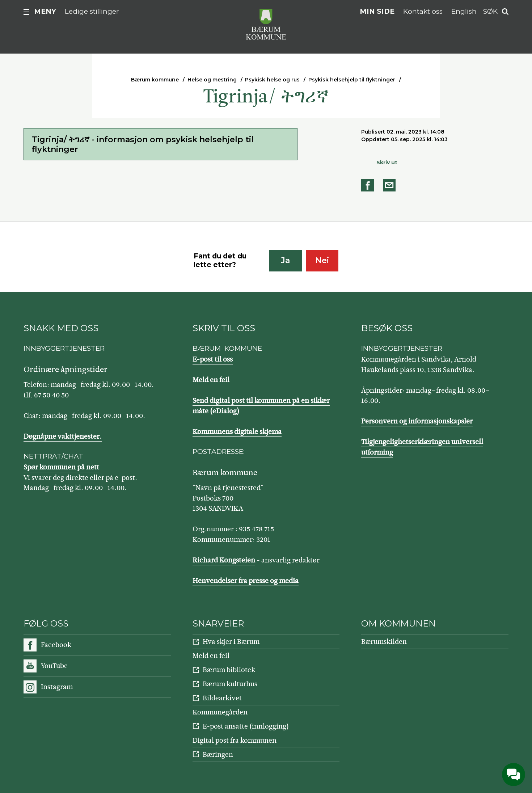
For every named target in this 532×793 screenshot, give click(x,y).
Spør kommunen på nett (61, 467)
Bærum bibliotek (229, 670)
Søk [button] (490, 11)
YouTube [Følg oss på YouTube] (54, 666)
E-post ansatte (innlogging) (246, 726)
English (464, 11)
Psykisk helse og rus (272, 80)
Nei (322, 260)
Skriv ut (387, 163)
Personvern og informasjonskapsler (417, 421)
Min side (377, 11)
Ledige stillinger (92, 11)
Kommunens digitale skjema (237, 432)
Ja (285, 260)
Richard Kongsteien (224, 560)
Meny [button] (45, 11)
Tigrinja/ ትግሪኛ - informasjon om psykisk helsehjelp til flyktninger (143, 144)
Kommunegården (220, 712)
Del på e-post (390, 185)
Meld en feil (211, 380)
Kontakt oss (423, 11)
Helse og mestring (212, 80)
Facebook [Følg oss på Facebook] (56, 645)
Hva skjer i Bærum (231, 642)
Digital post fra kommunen (235, 740)
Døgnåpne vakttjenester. (63, 436)
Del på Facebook (369, 185)
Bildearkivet (222, 698)
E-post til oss (213, 359)
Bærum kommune (155, 80)
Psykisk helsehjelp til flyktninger (352, 80)
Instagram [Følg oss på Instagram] (57, 687)
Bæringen (218, 754)
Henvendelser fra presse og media (246, 581)
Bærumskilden (384, 642)
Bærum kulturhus (230, 684)
